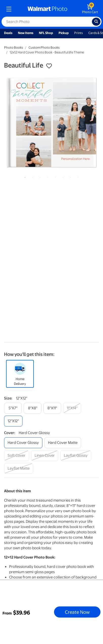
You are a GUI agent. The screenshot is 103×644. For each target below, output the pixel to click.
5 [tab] (54, 176)
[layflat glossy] (76, 456)
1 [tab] (24, 176)
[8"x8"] (33, 408)
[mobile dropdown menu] (9, 9)
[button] (49, 66)
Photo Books (14, 48)
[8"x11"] (52, 408)
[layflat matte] (19, 468)
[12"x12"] (13, 421)
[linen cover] (45, 456)
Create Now (77, 612)
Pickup (64, 33)
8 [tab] (77, 176)
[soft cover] (17, 456)
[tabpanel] (51, 122)
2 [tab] (32, 176)
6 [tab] (62, 176)
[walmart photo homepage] (47, 9)
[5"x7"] (13, 408)
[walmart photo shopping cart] (90, 9)
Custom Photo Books (44, 48)
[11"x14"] (72, 408)
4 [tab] (47, 176)
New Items (26, 33)
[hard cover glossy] (23, 443)
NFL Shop (46, 33)
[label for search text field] (47, 22)
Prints (79, 33)
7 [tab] (69, 176)
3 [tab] (39, 176)
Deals (8, 33)
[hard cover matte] (63, 443)
